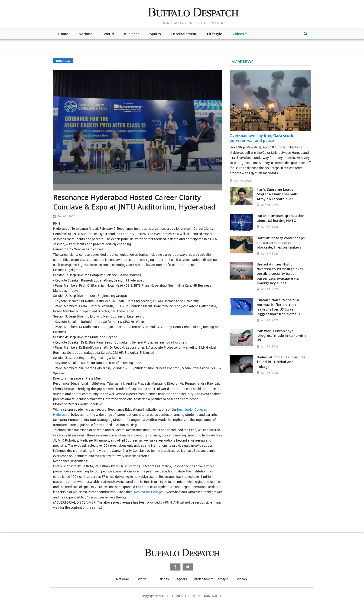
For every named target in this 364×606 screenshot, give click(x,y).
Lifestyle (222, 579)
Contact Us (213, 596)
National (122, 579)
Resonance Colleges (149, 492)
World (142, 579)
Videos (242, 579)
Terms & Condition (185, 596)
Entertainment (203, 579)
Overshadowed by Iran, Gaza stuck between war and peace (261, 138)
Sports (182, 579)
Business (162, 579)
